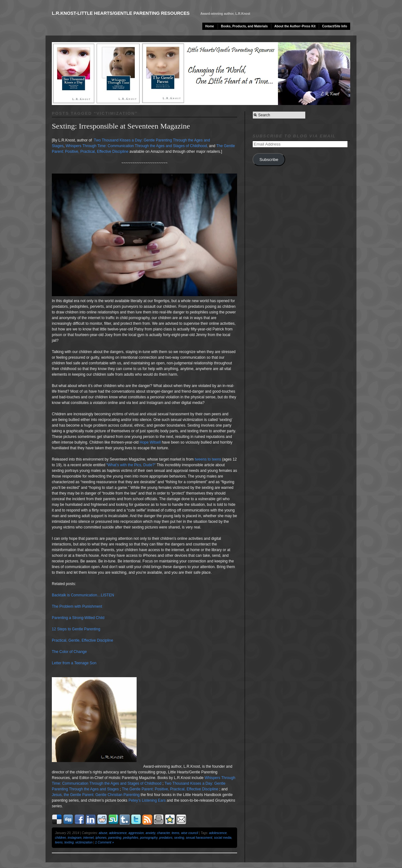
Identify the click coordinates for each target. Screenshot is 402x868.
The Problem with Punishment (77, 606)
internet (88, 838)
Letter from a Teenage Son (74, 663)
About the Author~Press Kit (295, 26)
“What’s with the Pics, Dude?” (131, 465)
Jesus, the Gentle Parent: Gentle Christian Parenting (96, 795)
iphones (101, 838)
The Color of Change (69, 652)
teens (176, 833)
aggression (136, 833)
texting (69, 842)
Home (210, 26)
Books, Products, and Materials (244, 26)
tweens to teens (208, 459)
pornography (149, 838)
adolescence (118, 833)
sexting (179, 838)
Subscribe (269, 160)
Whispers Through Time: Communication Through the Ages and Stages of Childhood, (137, 146)
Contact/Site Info (335, 26)
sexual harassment (199, 838)
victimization (84, 842)
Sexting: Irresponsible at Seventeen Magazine (121, 126)
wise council (190, 833)
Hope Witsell (150, 442)
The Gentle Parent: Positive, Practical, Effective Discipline (170, 789)
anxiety (150, 833)
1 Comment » (105, 842)
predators (166, 838)
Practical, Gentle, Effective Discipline (82, 640)
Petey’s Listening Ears (147, 800)
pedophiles (131, 838)
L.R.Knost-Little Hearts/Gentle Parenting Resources (121, 13)
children (60, 838)
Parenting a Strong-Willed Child (78, 618)
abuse (103, 833)
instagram (75, 838)
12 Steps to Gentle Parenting (76, 629)
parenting (115, 838)
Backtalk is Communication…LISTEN (83, 595)
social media (223, 838)
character (163, 833)
